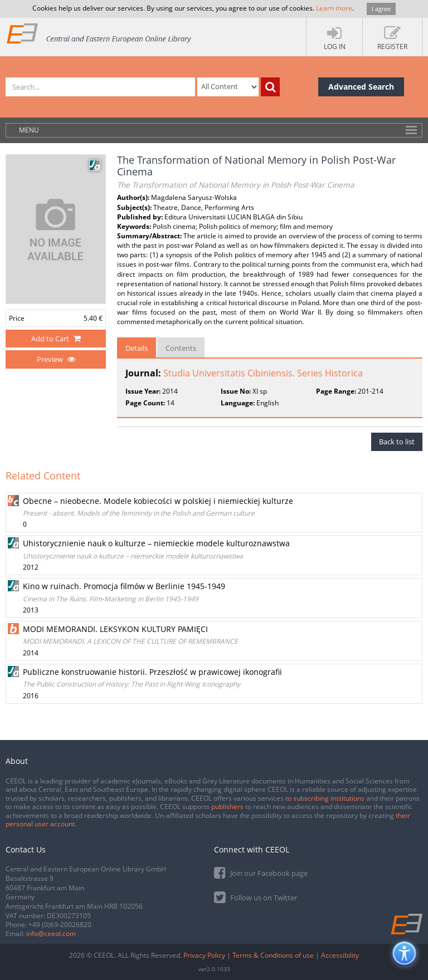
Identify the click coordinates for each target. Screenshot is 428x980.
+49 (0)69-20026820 (60, 925)
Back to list (397, 442)
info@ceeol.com (51, 934)
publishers (227, 807)
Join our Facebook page (261, 872)
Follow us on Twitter (256, 897)
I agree (381, 9)
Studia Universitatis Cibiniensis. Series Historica (263, 373)
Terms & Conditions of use (273, 955)
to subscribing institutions (325, 798)
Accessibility (340, 955)
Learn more (334, 8)
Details (137, 348)
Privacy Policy (204, 955)
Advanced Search (361, 87)
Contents (181, 348)
